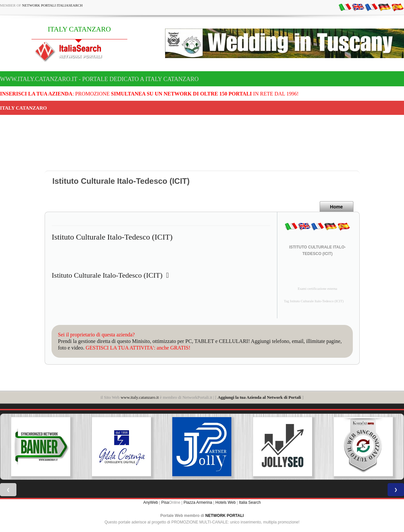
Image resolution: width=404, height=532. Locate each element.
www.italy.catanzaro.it (139, 397)
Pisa (165, 502)
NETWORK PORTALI (225, 516)
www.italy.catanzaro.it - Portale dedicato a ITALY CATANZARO (99, 79)
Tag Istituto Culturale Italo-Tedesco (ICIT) (314, 301)
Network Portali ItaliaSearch (52, 5)
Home (337, 207)
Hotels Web (225, 502)
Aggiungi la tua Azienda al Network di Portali (259, 397)
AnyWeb (150, 502)
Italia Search (250, 502)
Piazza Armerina (198, 502)
